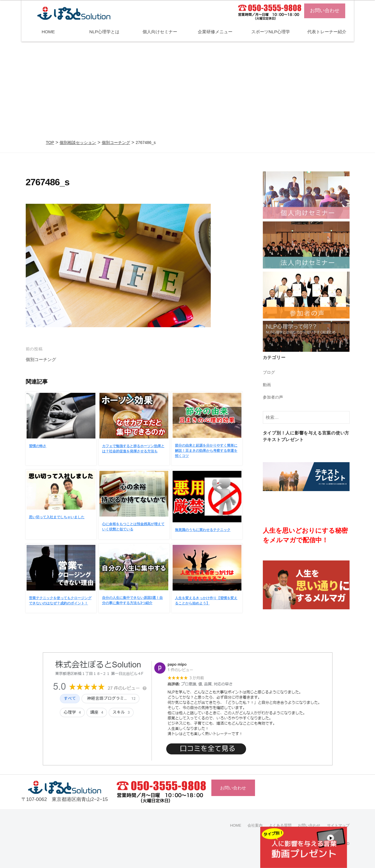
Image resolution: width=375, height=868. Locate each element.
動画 (267, 384)
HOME (48, 32)
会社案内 (249, 825)
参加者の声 (274, 397)
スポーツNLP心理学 (271, 32)
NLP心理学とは (105, 32)
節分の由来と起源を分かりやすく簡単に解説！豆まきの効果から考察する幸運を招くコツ (206, 451)
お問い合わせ (325, 11)
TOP (50, 142)
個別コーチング (116, 142)
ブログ (269, 372)
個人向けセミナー (160, 32)
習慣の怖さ (38, 446)
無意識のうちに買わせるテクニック (203, 530)
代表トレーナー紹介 (327, 32)
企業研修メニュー (215, 32)
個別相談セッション (78, 142)
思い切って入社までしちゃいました (57, 517)
